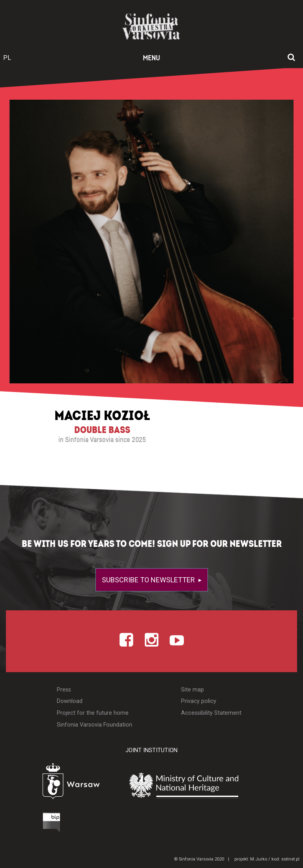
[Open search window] (291, 58)
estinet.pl (290, 859)
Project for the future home (93, 713)
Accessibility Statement (211, 713)
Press (64, 690)
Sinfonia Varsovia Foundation (94, 725)
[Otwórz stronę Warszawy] (51, 783)
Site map (193, 690)
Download (70, 701)
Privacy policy (199, 701)
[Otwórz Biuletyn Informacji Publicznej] (22, 824)
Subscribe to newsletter (149, 580)
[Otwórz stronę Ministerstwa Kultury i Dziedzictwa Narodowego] (202, 786)
